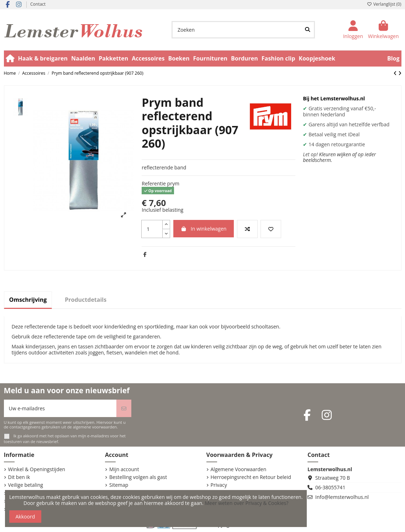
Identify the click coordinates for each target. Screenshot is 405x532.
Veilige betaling (26, 485)
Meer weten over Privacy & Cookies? (246, 503)
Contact (38, 4)
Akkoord (25, 517)
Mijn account (124, 470)
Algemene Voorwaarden (239, 470)
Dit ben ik (19, 477)
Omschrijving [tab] (28, 300)
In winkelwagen (204, 229)
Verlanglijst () (384, 4)
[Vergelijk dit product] (247, 229)
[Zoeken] (307, 30)
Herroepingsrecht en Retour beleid (251, 477)
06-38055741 (330, 487)
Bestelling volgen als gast (138, 477)
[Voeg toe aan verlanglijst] (271, 229)
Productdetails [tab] (86, 300)
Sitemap (119, 485)
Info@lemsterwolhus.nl (342, 497)
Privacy (219, 485)
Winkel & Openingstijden (37, 470)
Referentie (154, 184)
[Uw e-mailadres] (60, 408)
